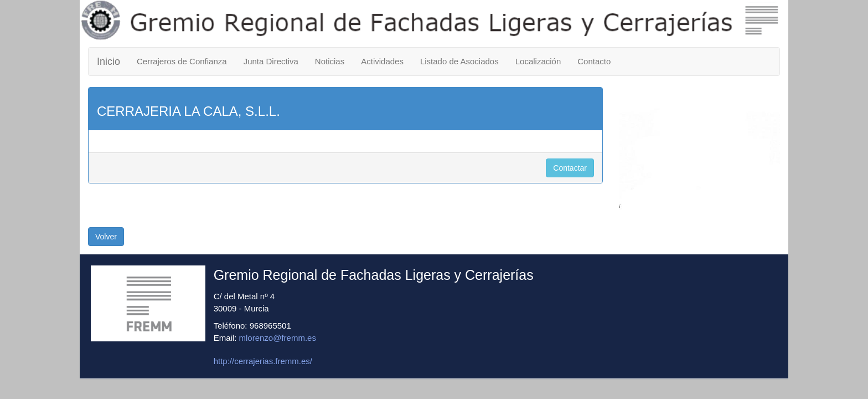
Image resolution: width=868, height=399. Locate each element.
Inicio (108, 62)
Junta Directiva (271, 61)
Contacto (594, 61)
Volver (106, 237)
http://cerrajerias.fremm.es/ (263, 361)
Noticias (330, 61)
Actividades (382, 61)
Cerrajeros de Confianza (182, 61)
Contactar (570, 168)
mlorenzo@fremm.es (278, 338)
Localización (538, 61)
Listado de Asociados (459, 61)
